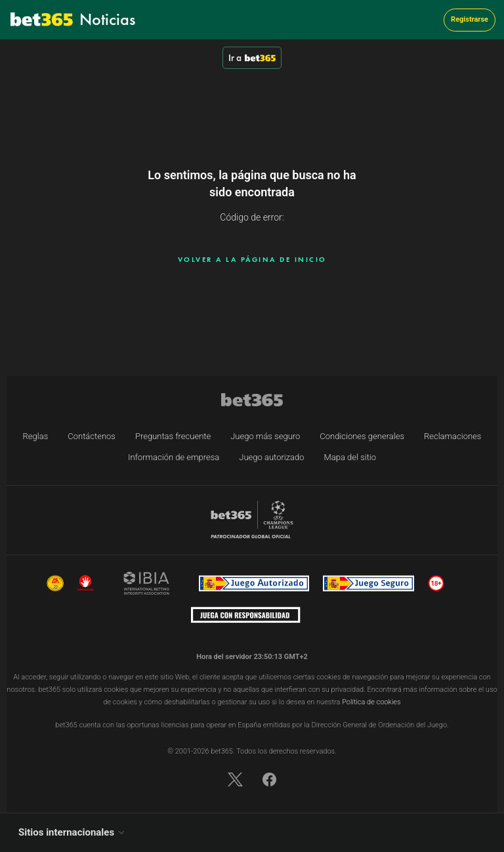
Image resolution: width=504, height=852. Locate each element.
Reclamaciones (452, 436)
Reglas (36, 436)
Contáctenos (92, 436)
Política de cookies (371, 702)
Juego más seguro (265, 436)
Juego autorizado (271, 457)
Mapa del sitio (350, 457)
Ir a (252, 58)
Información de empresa (174, 457)
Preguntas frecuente (173, 436)
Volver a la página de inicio (252, 259)
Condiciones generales (362, 436)
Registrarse (470, 19)
